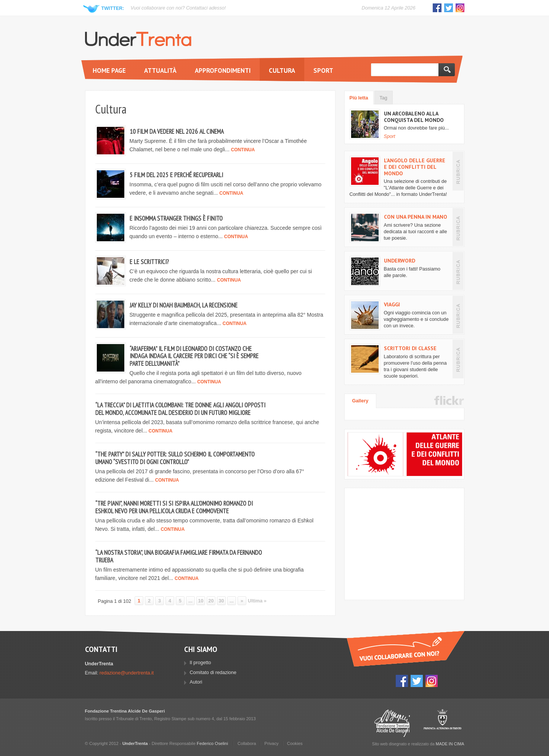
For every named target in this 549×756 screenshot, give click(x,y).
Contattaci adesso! (206, 8)
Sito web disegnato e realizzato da (418, 744)
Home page (109, 70)
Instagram (460, 8)
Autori (196, 682)
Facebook (437, 8)
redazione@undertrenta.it (127, 673)
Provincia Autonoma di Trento (442, 723)
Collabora (247, 743)
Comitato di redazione (213, 673)
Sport (323, 70)
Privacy (272, 743)
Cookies (295, 743)
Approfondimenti (223, 70)
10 (201, 601)
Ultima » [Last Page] (257, 601)
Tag (384, 98)
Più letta (359, 98)
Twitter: (113, 8)
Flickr (449, 400)
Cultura (282, 70)
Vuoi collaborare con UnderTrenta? (406, 649)
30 (222, 601)
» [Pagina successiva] (242, 601)
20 (211, 601)
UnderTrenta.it (138, 39)
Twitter (449, 8)
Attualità (160, 70)
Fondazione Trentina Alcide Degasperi (392, 723)
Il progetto (201, 663)
